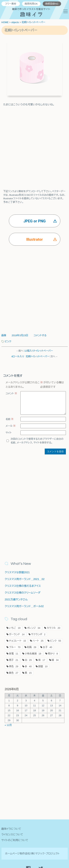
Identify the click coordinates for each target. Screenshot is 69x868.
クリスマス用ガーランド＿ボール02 (24, 608)
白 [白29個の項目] (28, 662)
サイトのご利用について (15, 840)
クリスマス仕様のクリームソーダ (23, 595)
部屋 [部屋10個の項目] (43, 669)
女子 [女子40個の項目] (47, 649)
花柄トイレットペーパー (33, 22)
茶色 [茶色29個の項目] (14, 669)
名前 (10, 424)
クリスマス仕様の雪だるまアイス (23, 588)
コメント (11, 393)
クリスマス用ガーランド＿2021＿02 (25, 581)
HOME (5, 22)
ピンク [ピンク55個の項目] (56, 643)
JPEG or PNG (40, 221)
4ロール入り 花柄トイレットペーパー (30, 356)
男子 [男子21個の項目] (14, 662)
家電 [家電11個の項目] (14, 656)
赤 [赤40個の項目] (28, 669)
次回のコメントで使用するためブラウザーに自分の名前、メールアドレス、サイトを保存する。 (37, 445)
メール (11, 430)
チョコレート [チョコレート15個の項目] (18, 643)
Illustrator (41, 239)
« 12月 (8, 727)
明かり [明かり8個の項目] (53, 656)
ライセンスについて (12, 834)
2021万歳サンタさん (16, 602)
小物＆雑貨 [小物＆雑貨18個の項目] (33, 656)
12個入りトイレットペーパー (39, 351)
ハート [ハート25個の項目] (38, 643)
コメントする (40, 335)
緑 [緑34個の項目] (55, 662)
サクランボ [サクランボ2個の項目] (38, 637)
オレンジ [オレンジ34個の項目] (34, 630)
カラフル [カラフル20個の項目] (53, 630)
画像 (4, 335)
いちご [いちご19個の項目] (15, 630)
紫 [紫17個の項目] (42, 662)
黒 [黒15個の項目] (28, 675)
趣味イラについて (11, 829)
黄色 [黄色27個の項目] (14, 675)
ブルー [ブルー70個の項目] (15, 649)
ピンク (8, 341)
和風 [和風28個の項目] (32, 649)
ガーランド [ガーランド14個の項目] (17, 637)
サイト (9, 437)
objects (15, 22)
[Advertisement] (34, 145)
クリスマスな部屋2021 (17, 575)
